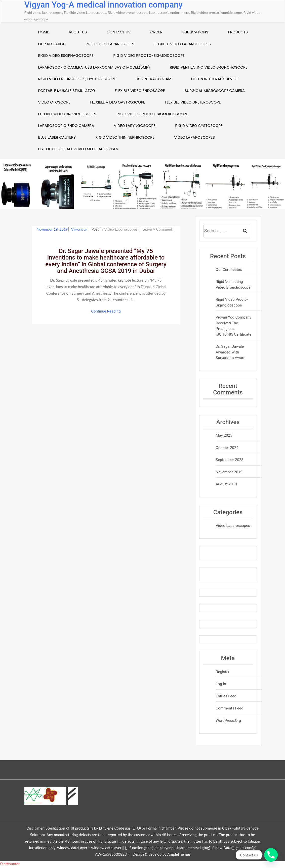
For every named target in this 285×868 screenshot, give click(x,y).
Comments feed (230, 708)
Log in (221, 684)
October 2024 (227, 448)
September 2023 (230, 460)
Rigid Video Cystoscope (199, 125)
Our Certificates (229, 270)
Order (156, 32)
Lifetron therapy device (215, 79)
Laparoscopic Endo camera (66, 125)
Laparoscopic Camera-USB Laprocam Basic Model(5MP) (94, 67)
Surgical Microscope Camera (215, 91)
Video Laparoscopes (194, 137)
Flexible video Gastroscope (117, 102)
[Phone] (271, 855)
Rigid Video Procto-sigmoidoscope (149, 55)
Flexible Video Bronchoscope (68, 114)
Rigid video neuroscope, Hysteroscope (77, 79)
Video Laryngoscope (135, 125)
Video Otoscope (54, 102)
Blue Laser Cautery (57, 137)
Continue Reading (106, 311)
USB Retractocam (153, 79)
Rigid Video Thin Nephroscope (125, 137)
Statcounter (10, 864)
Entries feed (226, 696)
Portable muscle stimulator (67, 91)
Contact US (119, 32)
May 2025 (224, 435)
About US (78, 32)
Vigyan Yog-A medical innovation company (104, 5)
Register (223, 672)
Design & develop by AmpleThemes (161, 854)
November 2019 (229, 472)
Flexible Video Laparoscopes (183, 44)
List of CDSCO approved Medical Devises (78, 149)
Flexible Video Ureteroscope (193, 102)
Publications (195, 32)
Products (238, 32)
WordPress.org (229, 721)
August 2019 (227, 484)
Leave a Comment (158, 229)
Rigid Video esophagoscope (66, 55)
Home (44, 32)
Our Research (52, 44)
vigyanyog (80, 229)
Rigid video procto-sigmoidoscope (152, 114)
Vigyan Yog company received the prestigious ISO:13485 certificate (234, 326)
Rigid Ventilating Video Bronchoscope (233, 285)
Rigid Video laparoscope (110, 44)
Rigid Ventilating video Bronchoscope (209, 67)
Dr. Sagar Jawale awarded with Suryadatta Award (231, 352)
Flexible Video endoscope (140, 91)
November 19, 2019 (52, 229)
